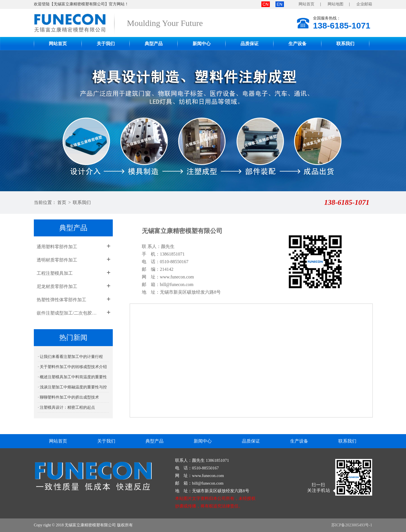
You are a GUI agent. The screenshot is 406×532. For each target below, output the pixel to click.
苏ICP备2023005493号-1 (352, 525)
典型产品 (154, 44)
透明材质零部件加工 (57, 260)
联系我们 (345, 44)
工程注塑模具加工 (55, 273)
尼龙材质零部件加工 (57, 286)
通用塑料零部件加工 (57, 247)
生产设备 (297, 44)
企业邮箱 (364, 4)
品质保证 (250, 44)
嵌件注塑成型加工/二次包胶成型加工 (68, 313)
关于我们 (106, 44)
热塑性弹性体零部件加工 (61, 300)
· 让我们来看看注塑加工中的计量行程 (70, 357)
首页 (62, 202)
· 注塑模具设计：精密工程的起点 (66, 407)
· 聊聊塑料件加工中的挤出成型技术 (68, 397)
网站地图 (336, 4)
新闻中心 (202, 44)
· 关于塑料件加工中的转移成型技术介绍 (72, 367)
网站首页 (306, 4)
